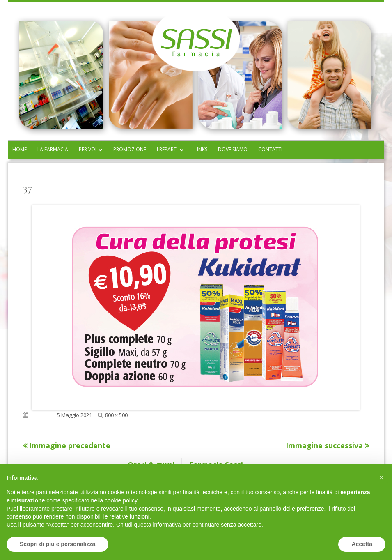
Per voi (88, 149)
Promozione (130, 149)
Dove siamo (233, 149)
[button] (381, 477)
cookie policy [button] (121, 500)
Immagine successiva (324, 445)
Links (201, 149)
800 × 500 (116, 415)
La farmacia (53, 149)
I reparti (167, 149)
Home (19, 149)
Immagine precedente (70, 445)
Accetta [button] (362, 544)
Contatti (270, 149)
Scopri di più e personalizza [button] (57, 544)
